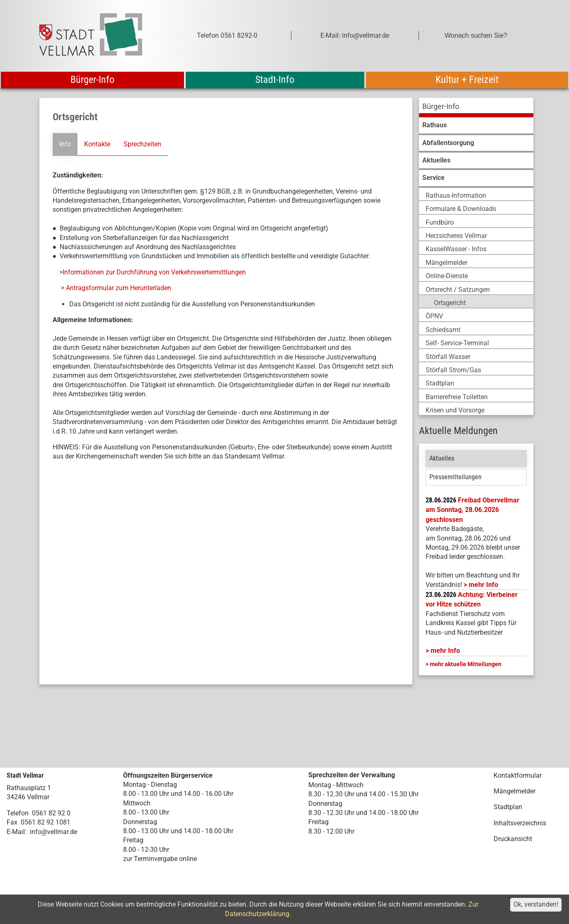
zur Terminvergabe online (160, 859)
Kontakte (97, 144)
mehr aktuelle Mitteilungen (466, 664)
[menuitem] (476, 108)
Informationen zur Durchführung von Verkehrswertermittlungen (154, 272)
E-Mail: (17, 832)
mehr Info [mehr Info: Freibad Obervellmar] (483, 585)
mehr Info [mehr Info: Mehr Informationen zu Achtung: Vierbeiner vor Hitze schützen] (445, 651)
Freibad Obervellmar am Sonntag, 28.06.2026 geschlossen (472, 510)
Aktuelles (442, 458)
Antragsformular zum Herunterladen (119, 288)
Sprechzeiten (142, 144)
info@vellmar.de (53, 832)
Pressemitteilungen (455, 477)
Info (65, 144)
